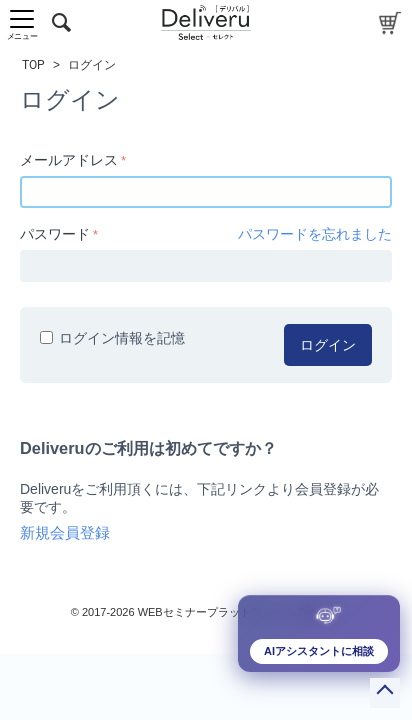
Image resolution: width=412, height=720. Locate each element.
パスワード (55, 234)
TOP (33, 65)
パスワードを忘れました (315, 234)
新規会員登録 (65, 533)
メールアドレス (69, 160)
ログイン (328, 345)
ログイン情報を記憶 (112, 338)
